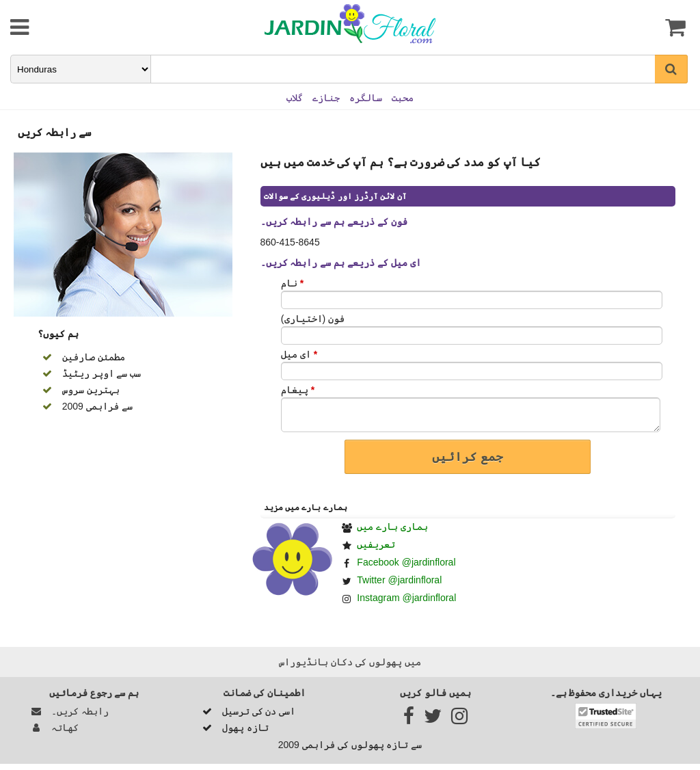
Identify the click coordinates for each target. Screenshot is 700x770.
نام (292, 283)
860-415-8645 (290, 242)
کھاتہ (53, 734)
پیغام (298, 390)
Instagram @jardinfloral (406, 604)
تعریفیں (376, 550)
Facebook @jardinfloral (406, 568)
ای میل (299, 354)
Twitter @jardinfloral (399, 586)
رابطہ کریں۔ (68, 717)
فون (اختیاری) (313, 319)
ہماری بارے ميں (392, 533)
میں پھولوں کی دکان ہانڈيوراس (350, 668)
